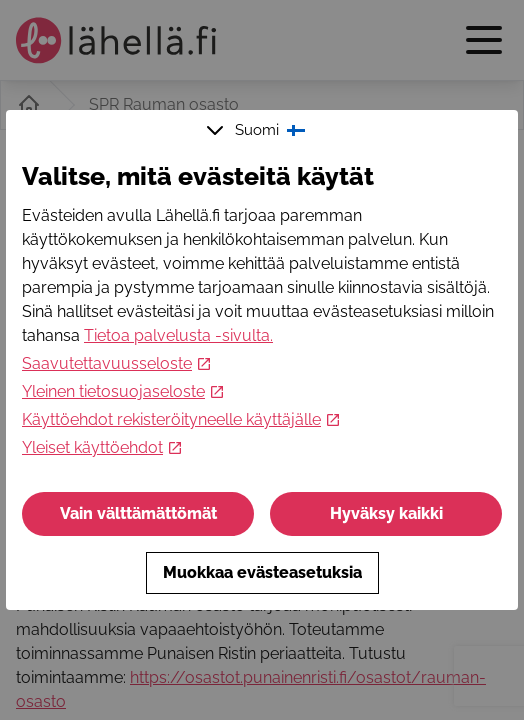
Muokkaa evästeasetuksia (262, 572)
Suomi (258, 130)
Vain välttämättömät (138, 513)
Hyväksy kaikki (386, 513)
